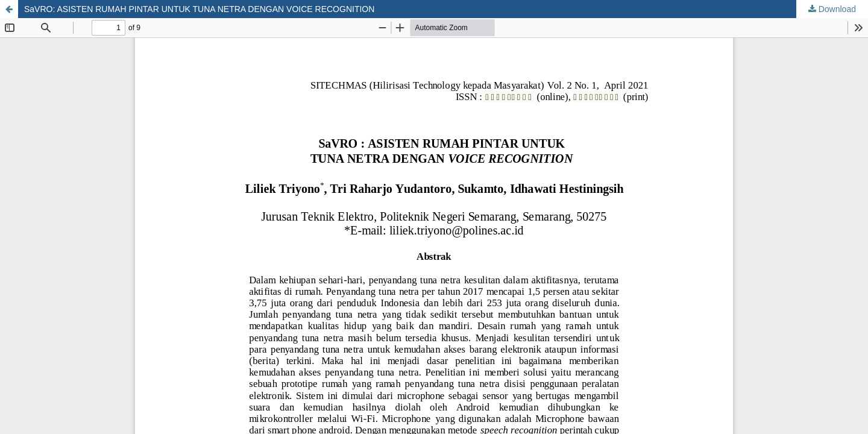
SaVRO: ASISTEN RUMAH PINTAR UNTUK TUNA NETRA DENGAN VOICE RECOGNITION (199, 9)
